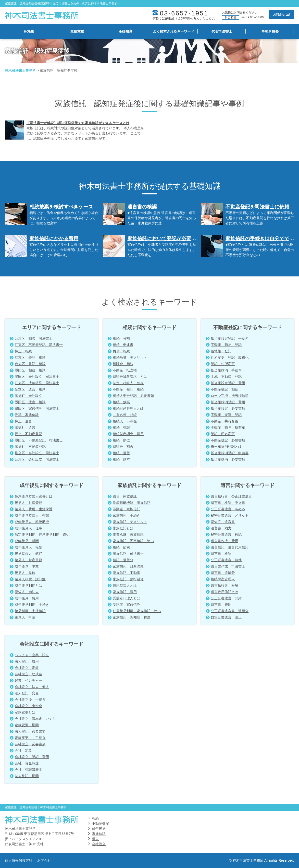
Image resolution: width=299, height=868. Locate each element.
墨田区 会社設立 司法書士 (37, 377)
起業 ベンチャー (28, 680)
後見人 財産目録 (28, 560)
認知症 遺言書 (223, 522)
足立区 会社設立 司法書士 (37, 453)
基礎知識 (125, 31)
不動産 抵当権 (125, 370)
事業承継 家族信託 (128, 535)
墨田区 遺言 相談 (30, 402)
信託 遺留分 (123, 560)
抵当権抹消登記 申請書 (230, 453)
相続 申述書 (123, 345)
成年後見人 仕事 (28, 528)
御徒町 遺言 (25, 428)
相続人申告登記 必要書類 (133, 396)
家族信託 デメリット (130, 522)
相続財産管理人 (223, 579)
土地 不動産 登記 (226, 377)
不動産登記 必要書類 (228, 440)
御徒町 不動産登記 (30, 447)
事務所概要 (270, 31)
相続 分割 (121, 338)
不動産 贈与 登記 (226, 345)
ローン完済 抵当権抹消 (230, 396)
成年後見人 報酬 (28, 547)
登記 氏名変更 (223, 434)
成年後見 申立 (27, 566)
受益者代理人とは (126, 598)
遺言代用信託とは (224, 592)
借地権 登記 (221, 351)
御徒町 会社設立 (28, 396)
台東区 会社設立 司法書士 (37, 459)
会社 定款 (23, 750)
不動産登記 (100, 823)
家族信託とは (123, 528)
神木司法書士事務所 (20, 71)
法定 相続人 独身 (128, 383)
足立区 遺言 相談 (30, 389)
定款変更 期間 (27, 725)
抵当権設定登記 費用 (228, 383)
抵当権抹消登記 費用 (228, 402)
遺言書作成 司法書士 (228, 566)
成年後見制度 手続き (32, 605)
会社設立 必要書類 (30, 744)
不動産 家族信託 (126, 509)
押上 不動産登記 (28, 434)
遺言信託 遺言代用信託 (230, 547)
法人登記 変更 (27, 693)
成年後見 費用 (27, 598)
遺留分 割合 (123, 447)
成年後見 (99, 829)
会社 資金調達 (27, 763)
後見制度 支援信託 (30, 611)
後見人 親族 (25, 573)
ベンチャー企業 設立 (32, 655)
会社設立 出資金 (28, 706)
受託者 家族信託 (126, 605)
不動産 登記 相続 (128, 389)
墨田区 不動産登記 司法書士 (39, 440)
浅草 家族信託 (27, 415)
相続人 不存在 (125, 421)
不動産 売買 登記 (226, 415)
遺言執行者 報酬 (224, 585)
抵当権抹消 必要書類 (228, 459)
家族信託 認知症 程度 (132, 617)
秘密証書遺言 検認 (226, 535)
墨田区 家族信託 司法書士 (37, 408)
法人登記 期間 (27, 776)
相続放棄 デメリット (130, 357)
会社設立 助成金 (28, 674)
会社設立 (99, 844)
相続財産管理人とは (128, 408)
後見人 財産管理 (28, 503)
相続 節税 (121, 547)
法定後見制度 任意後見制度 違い (42, 535)
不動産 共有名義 (224, 421)
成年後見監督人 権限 (32, 515)
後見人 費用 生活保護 (34, 509)
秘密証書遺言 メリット (230, 515)
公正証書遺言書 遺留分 (230, 611)
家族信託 (99, 834)
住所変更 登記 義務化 (230, 357)
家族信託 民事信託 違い (133, 541)
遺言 (95, 839)
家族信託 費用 (125, 592)
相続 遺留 (121, 453)
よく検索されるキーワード (174, 31)
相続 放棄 (121, 402)
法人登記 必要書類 (30, 731)
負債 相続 (121, 351)
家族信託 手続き (126, 515)
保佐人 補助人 (27, 592)
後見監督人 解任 (28, 554)
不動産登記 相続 (224, 389)
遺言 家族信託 (125, 496)
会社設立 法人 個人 (32, 687)
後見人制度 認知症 (30, 579)
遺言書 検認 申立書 (228, 503)
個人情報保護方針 (19, 860)
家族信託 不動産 (126, 573)
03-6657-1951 (184, 13)
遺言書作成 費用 (224, 541)
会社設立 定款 (27, 668)
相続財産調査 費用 (128, 434)
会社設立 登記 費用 (32, 757)
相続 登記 (121, 428)
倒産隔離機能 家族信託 (132, 503)
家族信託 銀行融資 (128, 579)
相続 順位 (121, 440)
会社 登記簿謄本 (28, 770)
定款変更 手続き (30, 738)
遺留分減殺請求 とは (130, 377)
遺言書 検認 (221, 554)
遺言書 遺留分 (223, 573)
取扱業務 (77, 31)
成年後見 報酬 (27, 541)
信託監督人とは (125, 585)
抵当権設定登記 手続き (230, 338)
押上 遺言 (23, 421)
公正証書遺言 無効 (226, 560)
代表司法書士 (222, 31)
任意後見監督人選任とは (34, 496)
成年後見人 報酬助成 (32, 522)
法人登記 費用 (27, 661)
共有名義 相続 (125, 415)
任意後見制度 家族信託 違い (137, 611)
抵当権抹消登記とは (226, 447)
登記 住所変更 (223, 364)
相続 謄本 (121, 459)
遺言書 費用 (221, 605)
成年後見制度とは (28, 585)
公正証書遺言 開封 (226, 598)
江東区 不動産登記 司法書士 (39, 345)
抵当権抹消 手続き (226, 370)
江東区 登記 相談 (30, 357)
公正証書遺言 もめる (228, 509)
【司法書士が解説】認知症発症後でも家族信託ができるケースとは (78, 123)
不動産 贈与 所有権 (228, 428)
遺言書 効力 (221, 528)
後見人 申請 (25, 617)
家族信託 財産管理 (128, 566)
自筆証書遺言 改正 (226, 617)
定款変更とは (25, 712)
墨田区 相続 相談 (30, 370)
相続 (95, 818)
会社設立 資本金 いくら (35, 719)
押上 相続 (23, 351)
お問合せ (44, 860)
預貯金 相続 (123, 364)
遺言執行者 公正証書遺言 (231, 496)
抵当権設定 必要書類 (228, 408)
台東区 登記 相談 (30, 364)
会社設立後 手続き (30, 700)
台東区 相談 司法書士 (34, 338)
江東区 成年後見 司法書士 (37, 383)
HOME (29, 31)
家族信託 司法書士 (128, 554)
